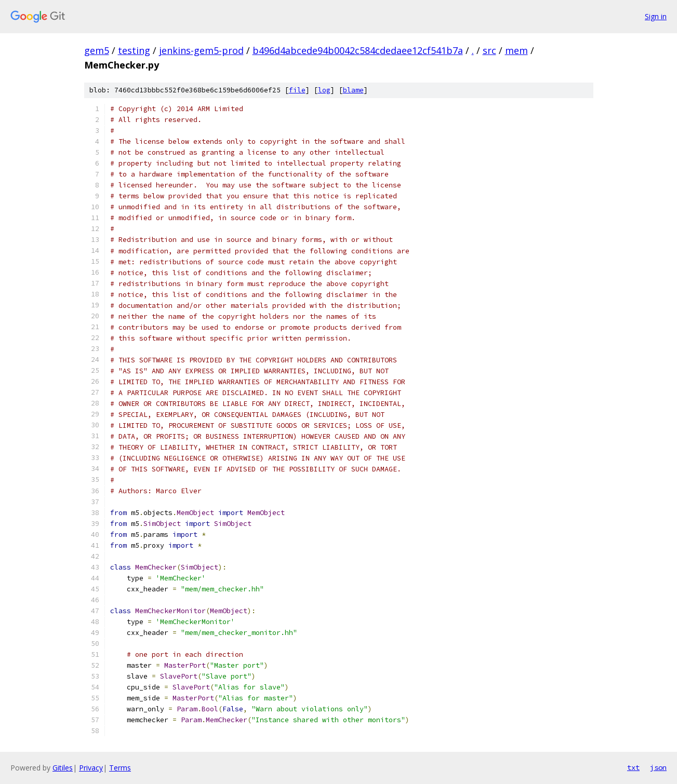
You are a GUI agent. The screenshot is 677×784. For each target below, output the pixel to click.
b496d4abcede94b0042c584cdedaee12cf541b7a (358, 50)
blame (353, 90)
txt (633, 767)
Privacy (91, 768)
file (297, 90)
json (658, 767)
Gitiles (63, 768)
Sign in (656, 16)
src (489, 50)
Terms (120, 768)
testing (134, 50)
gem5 (97, 50)
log (324, 90)
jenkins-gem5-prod (201, 50)
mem (516, 50)
